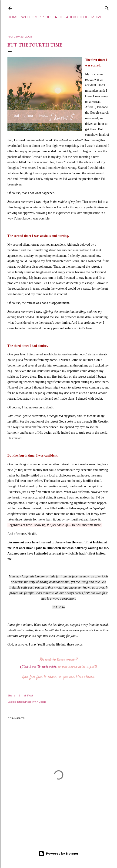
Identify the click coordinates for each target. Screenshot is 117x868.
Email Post (26, 695)
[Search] (107, 7)
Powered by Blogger (58, 854)
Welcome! (31, 17)
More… (98, 17)
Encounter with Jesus (32, 702)
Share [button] (11, 695)
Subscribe (53, 17)
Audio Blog (77, 17)
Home (13, 17)
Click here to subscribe (38, 667)
